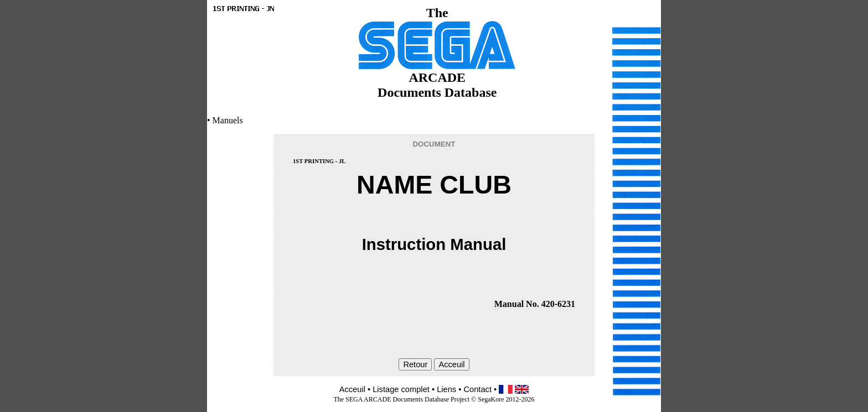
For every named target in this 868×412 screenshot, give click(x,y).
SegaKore (491, 399)
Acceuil (352, 389)
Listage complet (401, 389)
